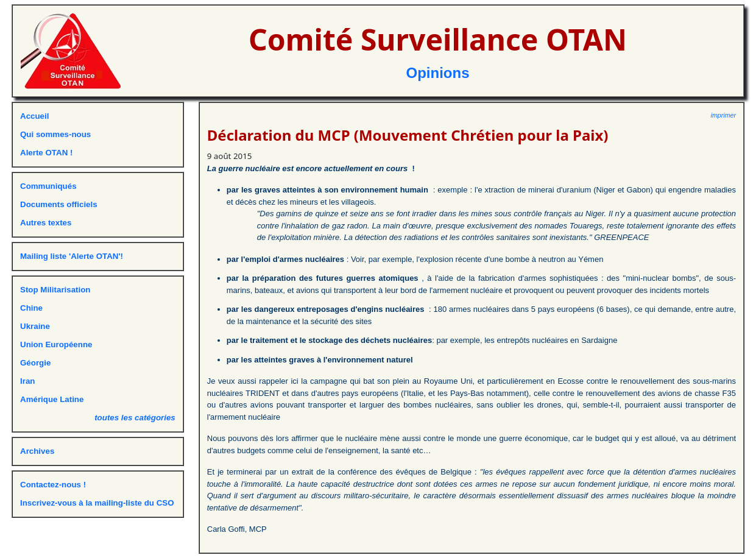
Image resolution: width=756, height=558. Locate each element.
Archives (37, 451)
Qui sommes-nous (55, 134)
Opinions (438, 73)
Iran (27, 381)
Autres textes (46, 223)
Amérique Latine (52, 399)
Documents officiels (59, 204)
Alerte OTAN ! (46, 153)
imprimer (723, 115)
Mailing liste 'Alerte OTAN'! (72, 256)
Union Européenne (56, 344)
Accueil (34, 116)
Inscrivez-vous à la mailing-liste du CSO (97, 503)
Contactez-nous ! (53, 485)
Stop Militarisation (55, 290)
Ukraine (35, 326)
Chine (31, 308)
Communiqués (48, 186)
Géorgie (35, 363)
